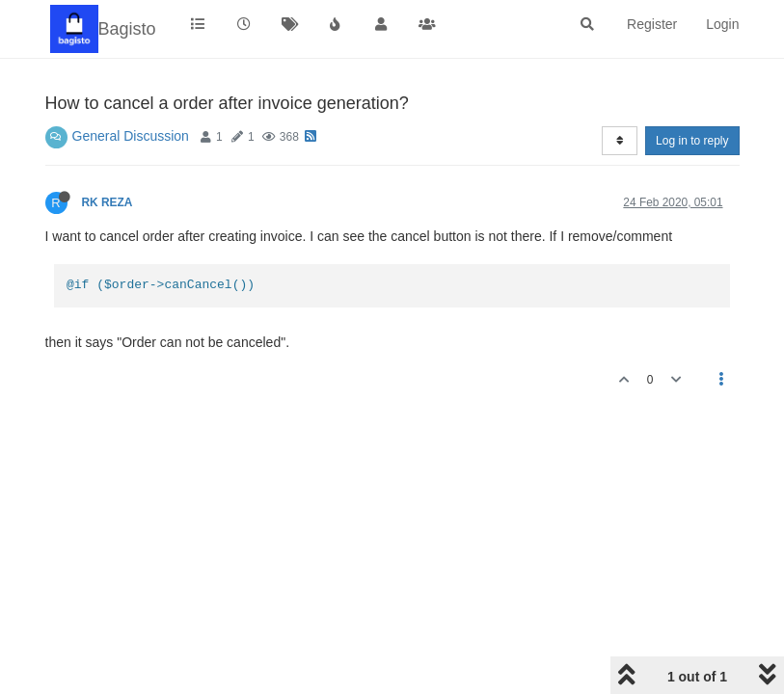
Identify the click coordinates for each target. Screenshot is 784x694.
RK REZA (107, 202)
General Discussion (131, 136)
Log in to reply (692, 141)
